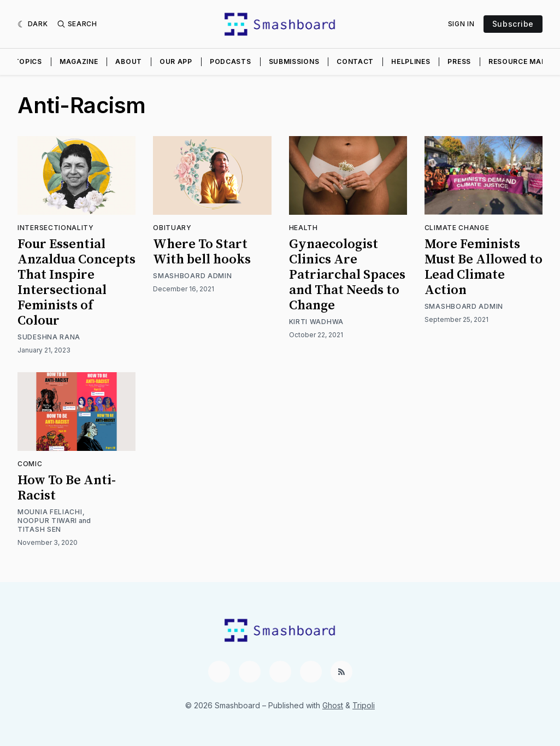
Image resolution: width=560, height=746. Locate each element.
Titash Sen (39, 529)
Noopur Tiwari (47, 521)
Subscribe (513, 24)
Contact (355, 61)
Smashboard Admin (192, 276)
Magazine (79, 61)
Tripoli (364, 705)
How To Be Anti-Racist (67, 488)
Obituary (172, 228)
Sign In (461, 24)
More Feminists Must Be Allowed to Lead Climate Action (484, 267)
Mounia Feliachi (50, 512)
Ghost (333, 705)
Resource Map (517, 61)
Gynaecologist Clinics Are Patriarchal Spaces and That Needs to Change (347, 275)
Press (459, 61)
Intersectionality (56, 228)
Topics (28, 61)
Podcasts (231, 61)
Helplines (411, 61)
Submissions (294, 61)
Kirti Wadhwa (316, 322)
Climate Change (457, 228)
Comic (30, 464)
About (129, 61)
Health (303, 228)
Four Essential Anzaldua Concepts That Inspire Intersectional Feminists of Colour (76, 283)
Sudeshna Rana (49, 337)
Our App (176, 61)
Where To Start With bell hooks (202, 252)
